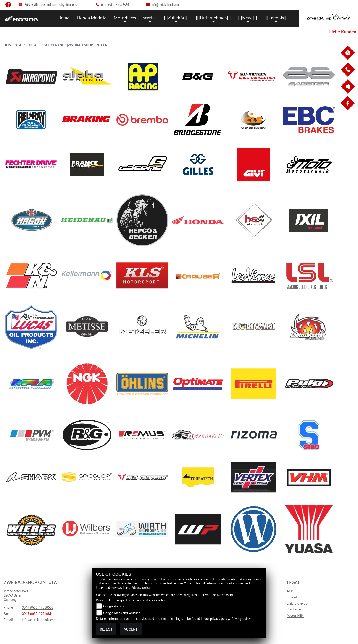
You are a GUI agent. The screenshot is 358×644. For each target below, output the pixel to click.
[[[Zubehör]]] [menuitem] (176, 18)
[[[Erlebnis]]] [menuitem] (276, 18)
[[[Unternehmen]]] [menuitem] (213, 18)
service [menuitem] (150, 18)
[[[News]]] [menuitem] (248, 18)
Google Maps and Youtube (122, 613)
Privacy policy (141, 588)
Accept (131, 629)
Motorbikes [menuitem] (125, 18)
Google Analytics (115, 606)
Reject (106, 629)
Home (63, 18)
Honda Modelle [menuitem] (92, 18)
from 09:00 (73, 5)
